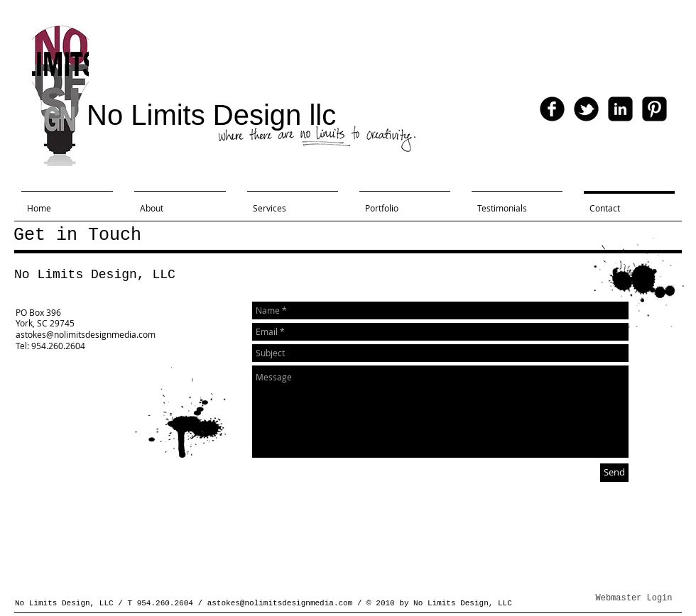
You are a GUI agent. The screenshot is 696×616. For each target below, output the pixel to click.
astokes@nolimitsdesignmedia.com (280, 603)
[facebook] (552, 109)
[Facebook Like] (627, 57)
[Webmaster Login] (634, 599)
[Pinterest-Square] (654, 109)
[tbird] (586, 109)
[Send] (614, 473)
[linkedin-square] (620, 109)
